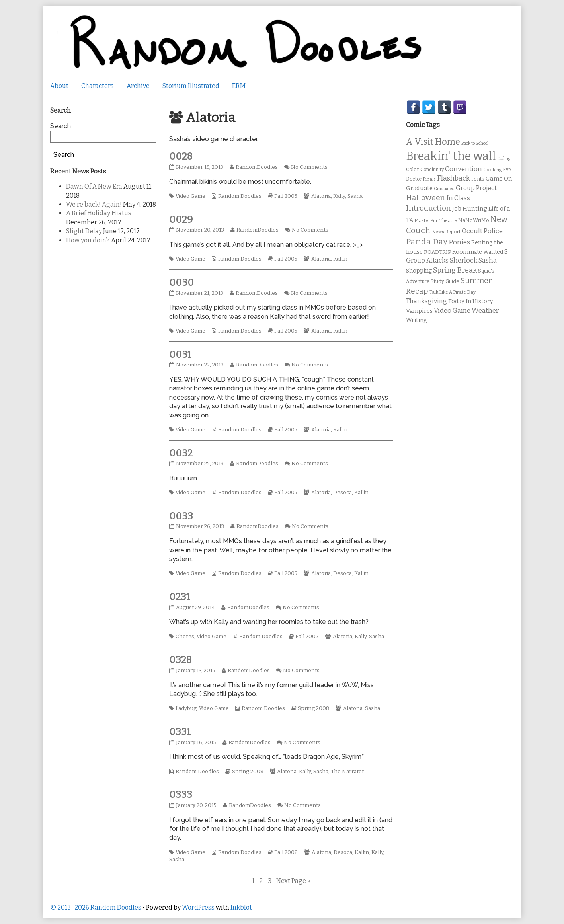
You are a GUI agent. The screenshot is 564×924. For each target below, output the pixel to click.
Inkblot (241, 907)
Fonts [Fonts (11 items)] (478, 179)
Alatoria (321, 196)
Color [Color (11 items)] (413, 169)
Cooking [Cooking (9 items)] (492, 170)
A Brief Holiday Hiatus (99, 213)
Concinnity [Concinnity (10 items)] (432, 170)
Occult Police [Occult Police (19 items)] (482, 231)
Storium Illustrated (191, 86)
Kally (339, 196)
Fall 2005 (286, 196)
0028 (181, 156)
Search (60, 126)
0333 (181, 795)
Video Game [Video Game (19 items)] (452, 311)
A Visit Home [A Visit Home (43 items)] (433, 142)
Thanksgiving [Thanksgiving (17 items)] (426, 301)
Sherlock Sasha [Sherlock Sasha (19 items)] (473, 260)
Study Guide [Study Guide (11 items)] (445, 281)
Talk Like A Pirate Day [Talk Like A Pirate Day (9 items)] (453, 292)
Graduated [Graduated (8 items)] (444, 189)
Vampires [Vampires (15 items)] (419, 311)
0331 (180, 732)
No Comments (309, 167)
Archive (138, 86)
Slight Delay (84, 231)
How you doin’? (88, 240)
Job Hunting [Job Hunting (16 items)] (470, 209)
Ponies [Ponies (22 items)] (459, 242)
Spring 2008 (313, 708)
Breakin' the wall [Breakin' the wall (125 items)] (451, 156)
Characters (98, 86)
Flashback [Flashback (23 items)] (454, 178)
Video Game (190, 196)
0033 (181, 516)
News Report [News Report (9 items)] (446, 232)
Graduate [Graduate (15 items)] (419, 188)
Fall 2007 (307, 637)
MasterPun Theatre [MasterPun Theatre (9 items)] (436, 220)
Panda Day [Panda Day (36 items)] (427, 242)
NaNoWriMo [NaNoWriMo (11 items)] (474, 220)
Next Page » (293, 881)
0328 (181, 660)
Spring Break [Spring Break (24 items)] (455, 270)
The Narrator (347, 772)
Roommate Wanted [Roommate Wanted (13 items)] (478, 252)
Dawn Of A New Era (94, 186)
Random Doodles (240, 196)
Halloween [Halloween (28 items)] (425, 198)
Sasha (355, 196)
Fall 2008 (286, 852)
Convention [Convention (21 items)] (463, 169)
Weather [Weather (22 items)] (485, 311)
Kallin (340, 259)
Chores (185, 637)
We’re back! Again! (94, 204)
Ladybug (186, 708)
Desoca (342, 493)
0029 (181, 220)
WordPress (198, 907)
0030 (181, 283)
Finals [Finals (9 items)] (429, 179)
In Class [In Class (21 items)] (458, 198)
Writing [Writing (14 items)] (417, 320)
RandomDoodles (257, 167)
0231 (180, 597)
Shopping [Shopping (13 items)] (419, 271)
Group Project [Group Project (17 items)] (476, 188)
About (59, 86)
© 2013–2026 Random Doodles (96, 907)
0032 (181, 453)
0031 (180, 355)
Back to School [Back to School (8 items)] (475, 143)
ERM (239, 86)
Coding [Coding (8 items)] (504, 159)
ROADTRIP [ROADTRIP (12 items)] (437, 252)
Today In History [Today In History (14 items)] (471, 301)
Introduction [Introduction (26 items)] (428, 208)
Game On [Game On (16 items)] (499, 179)
